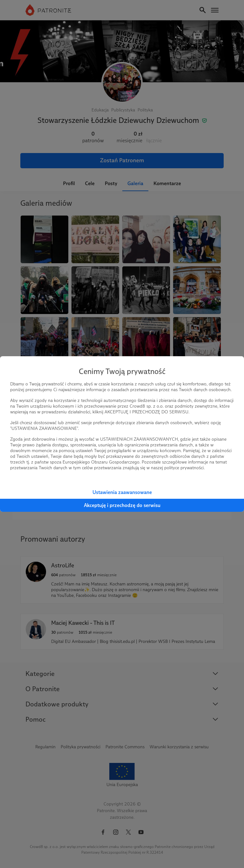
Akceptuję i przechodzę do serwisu (122, 505)
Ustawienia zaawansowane (122, 492)
